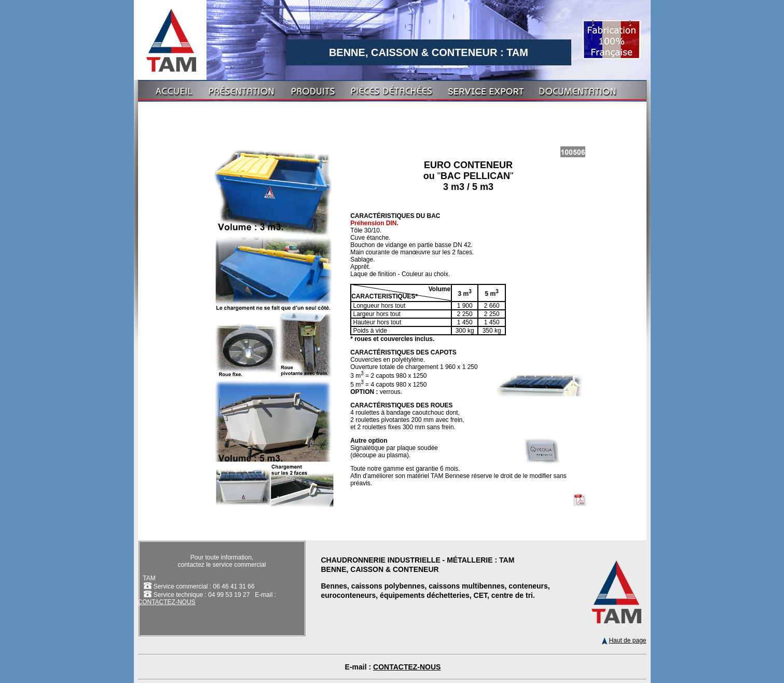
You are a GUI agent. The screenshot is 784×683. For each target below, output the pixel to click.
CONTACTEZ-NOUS (167, 602)
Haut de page (624, 640)
